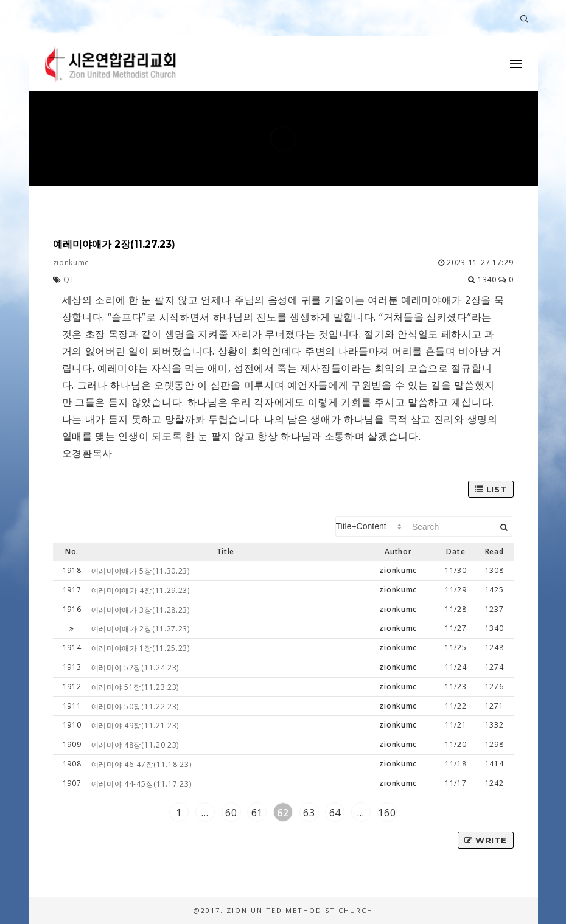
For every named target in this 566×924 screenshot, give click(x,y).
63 (309, 813)
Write (486, 840)
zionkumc (71, 262)
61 (257, 813)
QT (69, 280)
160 (387, 813)
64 (335, 813)
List (491, 489)
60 (231, 813)
